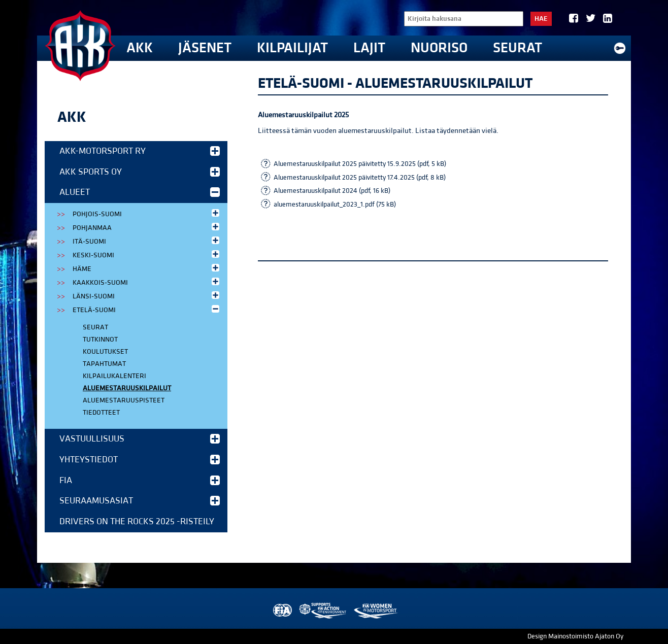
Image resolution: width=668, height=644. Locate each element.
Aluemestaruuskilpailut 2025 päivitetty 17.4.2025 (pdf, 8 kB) (360, 178)
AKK (140, 48)
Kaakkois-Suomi (147, 282)
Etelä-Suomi (147, 309)
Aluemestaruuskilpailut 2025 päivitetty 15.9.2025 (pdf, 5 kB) (360, 164)
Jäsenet (205, 48)
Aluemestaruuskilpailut (127, 388)
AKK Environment (323, 611)
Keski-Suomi (147, 255)
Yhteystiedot (140, 460)
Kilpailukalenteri (114, 376)
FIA (140, 480)
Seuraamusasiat (140, 501)
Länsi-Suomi (147, 296)
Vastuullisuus (140, 439)
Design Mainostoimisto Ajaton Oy (575, 636)
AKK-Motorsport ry (140, 151)
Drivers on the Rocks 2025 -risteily (137, 521)
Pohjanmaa (147, 227)
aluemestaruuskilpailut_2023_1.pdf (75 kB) (335, 205)
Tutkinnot (100, 340)
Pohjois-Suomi (147, 213)
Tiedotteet (101, 413)
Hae (541, 19)
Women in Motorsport (375, 611)
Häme (147, 268)
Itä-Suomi (147, 241)
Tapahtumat (104, 364)
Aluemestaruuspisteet (124, 400)
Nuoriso (439, 48)
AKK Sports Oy (140, 172)
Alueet (140, 192)
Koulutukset (105, 352)
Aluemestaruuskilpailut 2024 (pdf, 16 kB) (332, 191)
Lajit (369, 48)
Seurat (517, 48)
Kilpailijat (292, 48)
